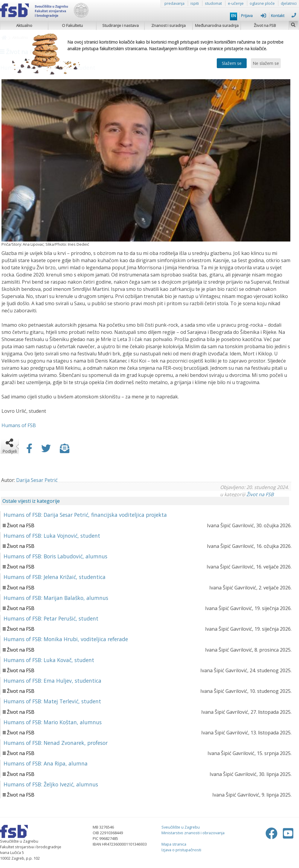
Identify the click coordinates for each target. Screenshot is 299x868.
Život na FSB (265, 25)
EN (234, 16)
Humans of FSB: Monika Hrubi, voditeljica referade (66, 639)
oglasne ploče (262, 3)
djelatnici (289, 3)
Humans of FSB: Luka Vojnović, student (52, 536)
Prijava (254, 16)
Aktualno (24, 25)
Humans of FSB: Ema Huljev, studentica (52, 681)
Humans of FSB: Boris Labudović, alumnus (55, 556)
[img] (293, 24)
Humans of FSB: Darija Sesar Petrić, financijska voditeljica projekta (85, 515)
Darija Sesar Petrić (37, 480)
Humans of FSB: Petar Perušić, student (51, 618)
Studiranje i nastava (120, 25)
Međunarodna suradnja (217, 25)
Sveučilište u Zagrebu (181, 827)
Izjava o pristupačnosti (181, 850)
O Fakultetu (72, 25)
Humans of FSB (19, 425)
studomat (213, 3)
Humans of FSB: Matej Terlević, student (52, 701)
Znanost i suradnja (168, 25)
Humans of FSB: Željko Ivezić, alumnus (51, 784)
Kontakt (283, 16)
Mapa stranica (174, 844)
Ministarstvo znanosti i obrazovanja (193, 833)
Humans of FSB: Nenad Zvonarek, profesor (56, 743)
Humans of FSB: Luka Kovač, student (49, 660)
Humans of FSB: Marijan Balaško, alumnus (56, 598)
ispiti (195, 3)
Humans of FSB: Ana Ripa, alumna (46, 763)
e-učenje (236, 3)
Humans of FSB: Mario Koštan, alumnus (53, 722)
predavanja (174, 3)
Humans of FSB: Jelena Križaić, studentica (55, 577)
